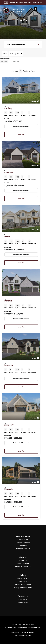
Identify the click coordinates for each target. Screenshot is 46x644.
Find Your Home (23, 536)
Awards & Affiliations (23, 567)
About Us (23, 557)
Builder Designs (25, 635)
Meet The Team (23, 564)
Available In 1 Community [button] (21, 126)
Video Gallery (23, 581)
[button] (35, 9)
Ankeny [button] (5, 61)
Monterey (9, 424)
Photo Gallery (23, 578)
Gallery (23, 575)
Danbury (8, 300)
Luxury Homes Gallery (23, 588)
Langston (9, 364)
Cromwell (9, 172)
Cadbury (8, 108)
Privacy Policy (16, 632)
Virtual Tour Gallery (23, 585)
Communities (23, 540)
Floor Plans (23, 546)
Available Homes (23, 543)
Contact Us (23, 596)
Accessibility (31, 632)
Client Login (23, 602)
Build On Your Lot (23, 549)
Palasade (9, 488)
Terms (24, 632)
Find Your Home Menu (16, 44)
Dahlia (7, 236)
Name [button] (15, 54)
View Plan (21, 135)
